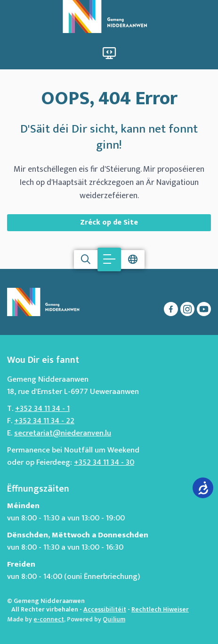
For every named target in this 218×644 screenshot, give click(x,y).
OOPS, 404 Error (109, 99)
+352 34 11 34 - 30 (104, 462)
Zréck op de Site (109, 222)
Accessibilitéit (105, 609)
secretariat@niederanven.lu (63, 433)
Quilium (114, 619)
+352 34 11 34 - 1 (42, 409)
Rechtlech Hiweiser (160, 609)
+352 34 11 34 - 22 (44, 421)
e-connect (49, 619)
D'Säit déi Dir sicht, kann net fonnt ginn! (109, 137)
